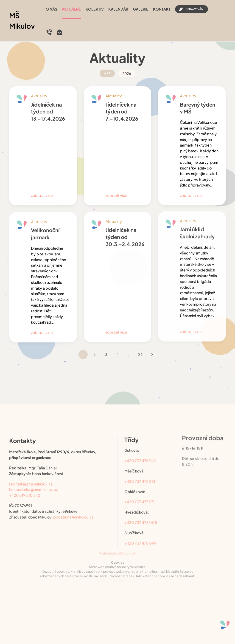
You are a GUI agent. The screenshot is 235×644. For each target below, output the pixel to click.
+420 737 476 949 (140, 455)
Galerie (141, 9)
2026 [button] (127, 73)
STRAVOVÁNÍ (192, 9)
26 (140, 348)
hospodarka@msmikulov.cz (33, 485)
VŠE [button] (107, 73)
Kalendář (118, 9)
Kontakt (162, 9)
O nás (51, 9)
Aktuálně (71, 9)
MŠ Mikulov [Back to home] (22, 21)
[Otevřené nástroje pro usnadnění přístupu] (225, 625)
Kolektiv (95, 9)
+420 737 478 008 (141, 516)
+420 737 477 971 (140, 496)
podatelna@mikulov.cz (73, 512)
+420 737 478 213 (140, 475)
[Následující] (152, 348)
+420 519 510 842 (25, 491)
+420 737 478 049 (140, 537)
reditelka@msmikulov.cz (31, 479)
